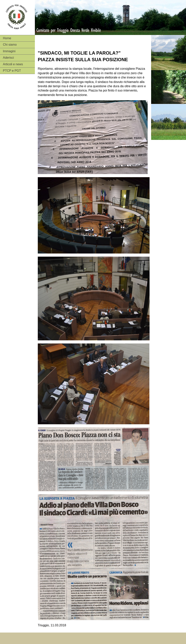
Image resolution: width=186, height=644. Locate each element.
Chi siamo (10, 45)
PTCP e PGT (12, 71)
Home (7, 38)
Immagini (9, 51)
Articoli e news (13, 64)
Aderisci (8, 58)
